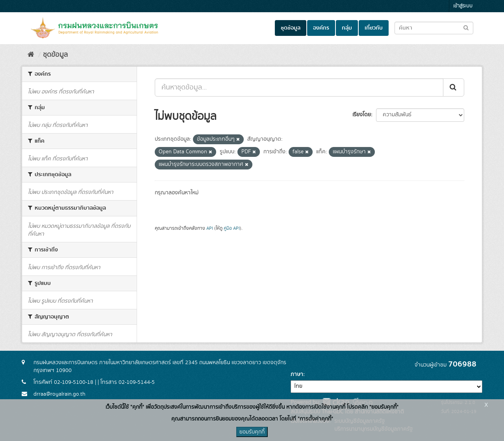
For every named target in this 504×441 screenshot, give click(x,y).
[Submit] (454, 87)
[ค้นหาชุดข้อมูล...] (299, 87)
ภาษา (297, 374)
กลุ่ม (347, 28)
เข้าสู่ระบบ (463, 6)
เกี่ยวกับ (374, 28)
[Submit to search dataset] (466, 27)
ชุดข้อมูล (291, 28)
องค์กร (321, 28)
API (210, 228)
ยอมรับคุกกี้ (252, 432)
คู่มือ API (232, 228)
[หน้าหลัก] (31, 55)
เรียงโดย (362, 115)
